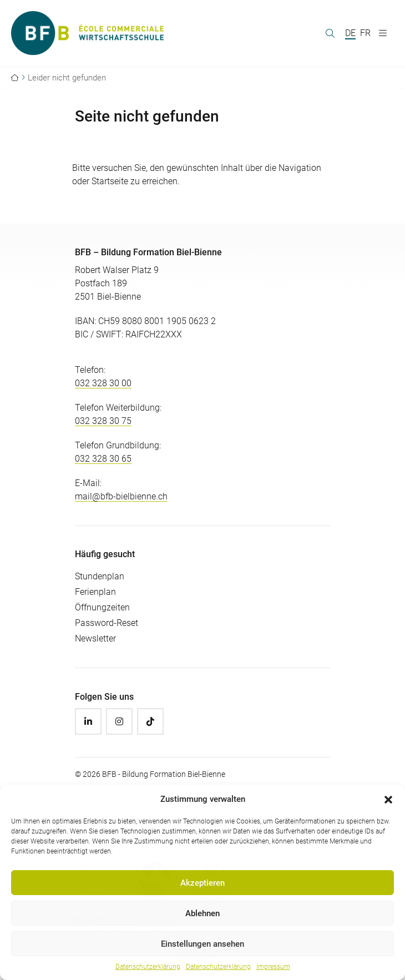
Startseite (110, 181)
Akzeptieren (202, 883)
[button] (388, 799)
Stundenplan (100, 576)
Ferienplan (95, 592)
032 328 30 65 (103, 459)
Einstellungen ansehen (202, 944)
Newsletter (95, 638)
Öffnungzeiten (102, 607)
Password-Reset (107, 623)
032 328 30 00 (103, 383)
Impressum (273, 967)
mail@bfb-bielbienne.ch (121, 496)
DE (350, 33)
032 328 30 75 (103, 421)
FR (365, 33)
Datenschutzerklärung (148, 967)
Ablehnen (202, 913)
